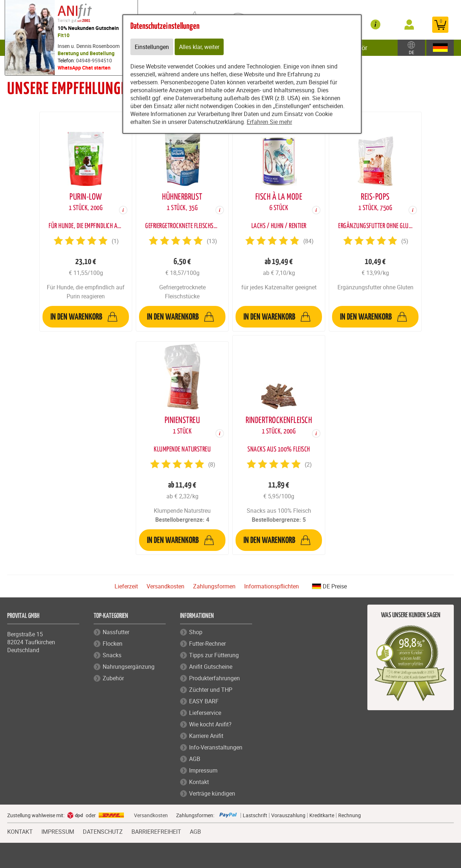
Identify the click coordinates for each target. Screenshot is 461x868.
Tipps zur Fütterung (214, 655)
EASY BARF (204, 701)
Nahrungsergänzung (129, 667)
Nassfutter (116, 632)
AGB (195, 759)
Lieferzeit (126, 586)
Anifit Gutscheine (211, 667)
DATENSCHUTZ (103, 831)
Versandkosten (165, 586)
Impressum (203, 770)
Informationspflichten (272, 586)
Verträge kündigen (212, 793)
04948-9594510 (94, 60)
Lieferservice (205, 713)
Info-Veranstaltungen (216, 747)
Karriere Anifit (206, 736)
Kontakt (199, 782)
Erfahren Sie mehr (269, 122)
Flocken (113, 644)
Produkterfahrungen (214, 678)
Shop (196, 632)
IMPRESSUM (58, 831)
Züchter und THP (211, 690)
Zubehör (113, 678)
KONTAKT (20, 831)
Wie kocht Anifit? (210, 724)
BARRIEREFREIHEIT (156, 831)
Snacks (112, 655)
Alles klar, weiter (199, 47)
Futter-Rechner (207, 644)
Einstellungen (152, 47)
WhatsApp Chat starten (84, 68)
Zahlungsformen (214, 586)
